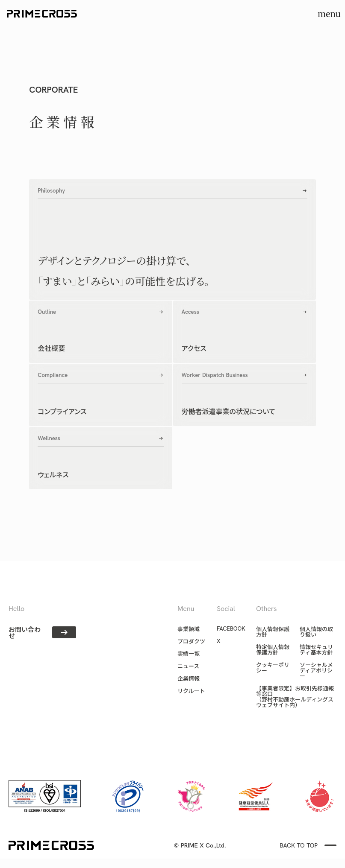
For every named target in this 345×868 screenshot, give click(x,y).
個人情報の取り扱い (316, 631)
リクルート (191, 691)
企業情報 (189, 678)
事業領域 (189, 629)
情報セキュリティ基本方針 (316, 649)
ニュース (188, 666)
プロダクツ (191, 641)
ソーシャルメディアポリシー (316, 670)
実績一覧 (189, 653)
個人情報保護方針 (273, 631)
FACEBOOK (231, 629)
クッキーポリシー (273, 667)
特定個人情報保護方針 (273, 649)
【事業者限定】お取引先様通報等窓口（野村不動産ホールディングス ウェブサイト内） (295, 696)
